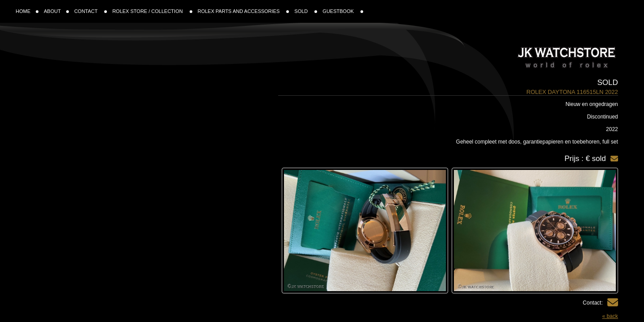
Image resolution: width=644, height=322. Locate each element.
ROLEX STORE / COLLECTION (152, 11)
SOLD (306, 11)
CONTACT (91, 11)
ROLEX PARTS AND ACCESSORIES (244, 11)
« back (610, 316)
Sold (608, 83)
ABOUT (56, 11)
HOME (27, 11)
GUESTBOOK (343, 11)
